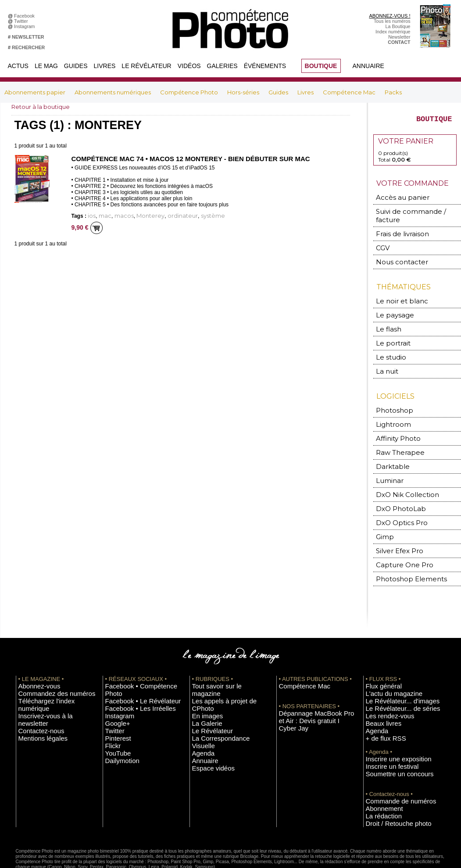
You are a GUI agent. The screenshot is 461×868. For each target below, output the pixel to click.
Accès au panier (396, 201)
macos (116, 215)
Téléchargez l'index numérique (50, 674)
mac (101, 215)
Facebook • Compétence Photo (138, 661)
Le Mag (46, 66)
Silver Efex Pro (394, 528)
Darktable (389, 449)
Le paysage (390, 305)
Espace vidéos (207, 713)
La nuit (385, 358)
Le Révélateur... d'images (392, 674)
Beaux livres (379, 694)
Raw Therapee (395, 436)
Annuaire (368, 66)
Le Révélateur (146, 66)
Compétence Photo (190, 92)
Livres (105, 66)
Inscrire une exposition (389, 727)
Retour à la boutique (43, 107)
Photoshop (390, 396)
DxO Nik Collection (400, 475)
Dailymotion (118, 720)
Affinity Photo (394, 423)
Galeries (222, 66)
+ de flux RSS (380, 707)
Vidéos (189, 66)
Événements (265, 66)
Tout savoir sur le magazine (221, 661)
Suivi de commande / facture (413, 214)
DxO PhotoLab (396, 488)
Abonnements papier (36, 92)
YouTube (114, 713)
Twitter (22, 21)
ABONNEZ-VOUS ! (390, 16)
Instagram (26, 26)
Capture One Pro (398, 541)
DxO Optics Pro (397, 502)
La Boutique (398, 26)
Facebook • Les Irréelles (130, 674)
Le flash (386, 319)
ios (91, 215)
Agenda (200, 700)
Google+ (114, 687)
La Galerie (203, 681)
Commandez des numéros (46, 667)
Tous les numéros (392, 21)
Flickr (111, 707)
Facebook (26, 16)
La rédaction (379, 779)
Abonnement (379, 773)
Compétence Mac (350, 92)
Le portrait (390, 332)
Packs (393, 92)
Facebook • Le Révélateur (132, 667)
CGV (382, 241)
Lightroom (390, 409)
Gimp (384, 515)
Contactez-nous (35, 687)
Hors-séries (244, 92)
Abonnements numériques (113, 92)
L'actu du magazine (386, 667)
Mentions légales (36, 694)
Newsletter (399, 37)
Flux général (379, 661)
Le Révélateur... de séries (392, 681)
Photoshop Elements (403, 554)
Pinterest (114, 700)
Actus (18, 66)
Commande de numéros (391, 766)
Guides (76, 66)
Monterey (136, 215)
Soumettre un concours (390, 740)
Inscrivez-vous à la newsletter (49, 681)
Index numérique (393, 32)
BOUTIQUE (321, 66)
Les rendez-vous (383, 687)
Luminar (388, 462)
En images (203, 674)
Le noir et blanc (396, 292)
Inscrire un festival (385, 733)
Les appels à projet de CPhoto (223, 667)
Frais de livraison (397, 228)
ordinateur (162, 215)
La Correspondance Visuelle (222, 694)
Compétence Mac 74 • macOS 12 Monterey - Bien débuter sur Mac (183, 158)
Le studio (388, 345)
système (185, 215)
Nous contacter (395, 254)
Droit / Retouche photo (389, 786)
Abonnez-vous (33, 661)
